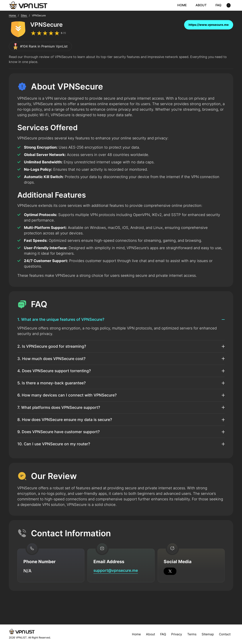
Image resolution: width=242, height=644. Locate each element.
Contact (224, 634)
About (147, 634)
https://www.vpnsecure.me (209, 25)
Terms (190, 634)
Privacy (174, 634)
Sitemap (206, 634)
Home (133, 634)
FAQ (220, 5)
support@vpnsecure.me (119, 588)
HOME (185, 5)
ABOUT (204, 5)
